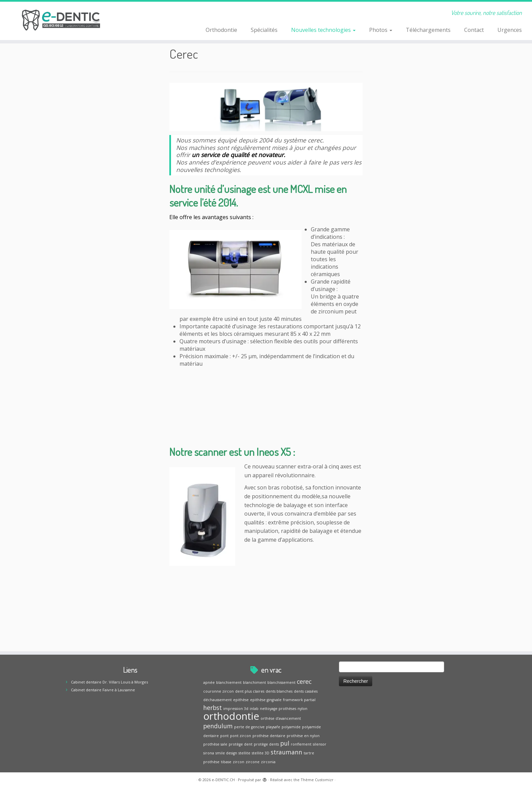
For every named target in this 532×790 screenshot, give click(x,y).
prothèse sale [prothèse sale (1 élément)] (215, 744)
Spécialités (264, 30)
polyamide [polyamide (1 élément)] (291, 727)
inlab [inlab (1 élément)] (254, 709)
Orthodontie (221, 30)
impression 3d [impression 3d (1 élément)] (236, 709)
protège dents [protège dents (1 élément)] (266, 744)
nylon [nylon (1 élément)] (302, 709)
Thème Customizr (317, 780)
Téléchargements (428, 30)
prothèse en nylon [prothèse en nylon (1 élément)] (303, 736)
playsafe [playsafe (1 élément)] (273, 727)
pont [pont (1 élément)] (224, 736)
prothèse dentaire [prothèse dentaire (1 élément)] (269, 736)
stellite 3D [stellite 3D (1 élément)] (261, 753)
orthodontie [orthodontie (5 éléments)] (231, 716)
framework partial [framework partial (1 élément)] (299, 700)
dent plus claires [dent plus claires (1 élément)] (250, 691)
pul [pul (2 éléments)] (285, 743)
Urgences (510, 30)
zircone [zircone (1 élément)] (253, 762)
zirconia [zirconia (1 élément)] (268, 762)
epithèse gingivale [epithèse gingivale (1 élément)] (266, 700)
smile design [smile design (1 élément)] (226, 753)
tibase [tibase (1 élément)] (226, 762)
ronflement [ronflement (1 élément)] (301, 744)
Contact (474, 30)
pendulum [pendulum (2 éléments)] (218, 726)
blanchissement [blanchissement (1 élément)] (281, 682)
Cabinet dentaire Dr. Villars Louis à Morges (109, 682)
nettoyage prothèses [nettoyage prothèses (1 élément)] (278, 709)
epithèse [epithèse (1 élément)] (241, 700)
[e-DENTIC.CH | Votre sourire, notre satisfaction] (61, 20)
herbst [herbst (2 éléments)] (213, 708)
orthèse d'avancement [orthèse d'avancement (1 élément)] (281, 718)
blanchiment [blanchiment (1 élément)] (254, 682)
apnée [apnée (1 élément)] (209, 682)
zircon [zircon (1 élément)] (239, 762)
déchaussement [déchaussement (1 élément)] (217, 700)
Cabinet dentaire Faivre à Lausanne (103, 690)
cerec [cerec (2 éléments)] (304, 681)
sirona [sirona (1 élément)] (209, 753)
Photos (381, 30)
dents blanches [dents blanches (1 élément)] (279, 691)
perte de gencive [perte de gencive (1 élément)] (249, 727)
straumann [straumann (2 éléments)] (287, 752)
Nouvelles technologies (323, 30)
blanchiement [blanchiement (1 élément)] (229, 682)
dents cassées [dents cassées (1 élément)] (306, 691)
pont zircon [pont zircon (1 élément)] (241, 736)
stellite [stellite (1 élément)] (244, 753)
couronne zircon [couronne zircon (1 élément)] (218, 691)
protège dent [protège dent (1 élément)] (241, 744)
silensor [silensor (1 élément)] (320, 744)
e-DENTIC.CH (223, 780)
